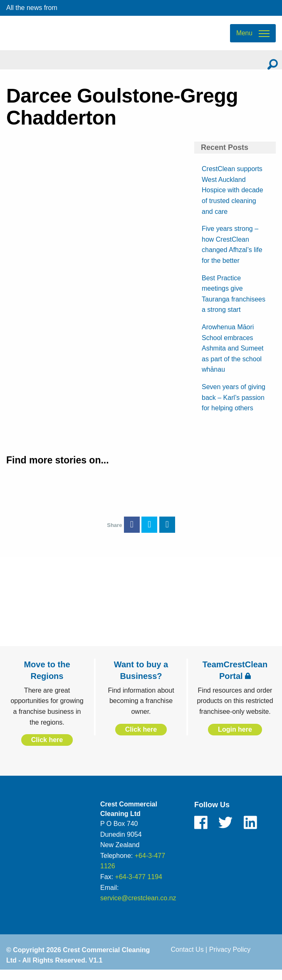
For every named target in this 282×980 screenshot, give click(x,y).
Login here (235, 738)
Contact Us (187, 958)
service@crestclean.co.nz (138, 907)
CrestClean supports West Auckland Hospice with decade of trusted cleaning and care (233, 199)
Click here (47, 749)
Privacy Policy (230, 958)
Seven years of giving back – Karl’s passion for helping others (234, 406)
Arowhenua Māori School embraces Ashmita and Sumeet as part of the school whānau (233, 357)
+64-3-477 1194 (139, 886)
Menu (244, 38)
